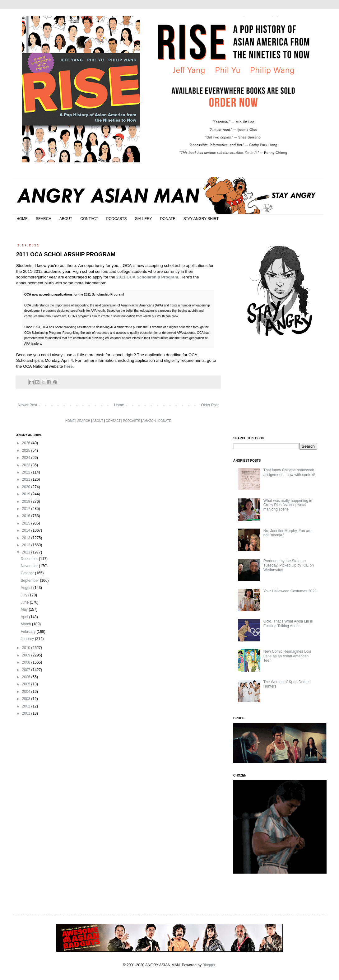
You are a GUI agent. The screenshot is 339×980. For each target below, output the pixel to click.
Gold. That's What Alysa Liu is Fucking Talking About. (288, 623)
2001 (27, 713)
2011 (27, 552)
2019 (27, 494)
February (28, 632)
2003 (27, 699)
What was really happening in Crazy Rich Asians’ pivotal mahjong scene (288, 505)
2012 (27, 545)
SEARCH (44, 219)
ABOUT (66, 219)
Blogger (209, 965)
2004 (27, 692)
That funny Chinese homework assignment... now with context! (289, 472)
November (30, 566)
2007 (27, 670)
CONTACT (89, 219)
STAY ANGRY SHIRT (201, 219)
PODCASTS (116, 219)
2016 (27, 516)
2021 (27, 479)
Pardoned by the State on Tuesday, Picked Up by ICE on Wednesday (289, 565)
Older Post (210, 405)
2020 (27, 487)
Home (119, 405)
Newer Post (27, 405)
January (28, 639)
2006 (27, 677)
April (25, 617)
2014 (27, 530)
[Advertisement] (276, 387)
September (30, 581)
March (26, 624)
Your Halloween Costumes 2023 (290, 591)
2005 (27, 684)
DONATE (168, 219)
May (25, 609)
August (27, 588)
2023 (27, 465)
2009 (27, 655)
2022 (27, 472)
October (28, 573)
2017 (27, 509)
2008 (27, 662)
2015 (27, 523)
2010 (27, 648)
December (30, 559)
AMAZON (149, 421)
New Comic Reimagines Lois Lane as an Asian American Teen (287, 656)
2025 (27, 450)
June (25, 602)
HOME (22, 219)
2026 (27, 443)
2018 (27, 502)
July (24, 595)
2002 (27, 706)
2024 (27, 458)
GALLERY (143, 219)
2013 (27, 538)
